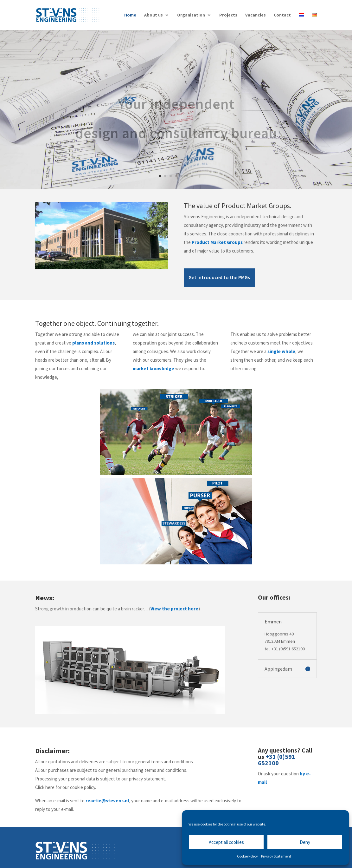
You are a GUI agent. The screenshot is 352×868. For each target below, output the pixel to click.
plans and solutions (93, 343)
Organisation (191, 15)
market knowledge (154, 368)
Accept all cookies (226, 842)
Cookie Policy (247, 856)
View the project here (174, 609)
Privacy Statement (276, 856)
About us (154, 15)
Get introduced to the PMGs (219, 277)
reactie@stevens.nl (107, 801)
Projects (228, 15)
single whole (281, 351)
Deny (305, 842)
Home (130, 15)
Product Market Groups (217, 242)
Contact (282, 15)
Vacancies (256, 15)
